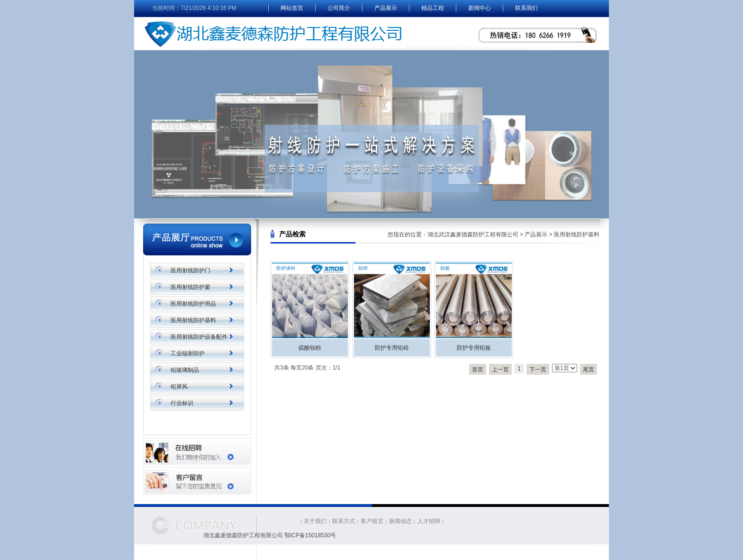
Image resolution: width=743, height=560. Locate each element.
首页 (478, 370)
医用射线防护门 (190, 271)
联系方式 (344, 521)
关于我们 (315, 521)
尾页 (589, 370)
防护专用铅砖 (392, 348)
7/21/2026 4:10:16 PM (208, 8)
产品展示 (386, 8)
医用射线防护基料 (193, 320)
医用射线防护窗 (190, 287)
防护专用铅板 (474, 348)
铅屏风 (179, 387)
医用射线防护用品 (193, 304)
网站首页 (292, 8)
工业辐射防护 (188, 353)
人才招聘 (429, 521)
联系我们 (526, 8)
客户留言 (372, 521)
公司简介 (339, 8)
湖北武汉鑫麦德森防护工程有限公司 (473, 235)
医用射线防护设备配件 (199, 337)
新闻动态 (400, 521)
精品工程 (433, 8)
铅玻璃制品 (185, 370)
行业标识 (182, 403)
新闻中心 (480, 8)
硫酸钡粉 (310, 348)
